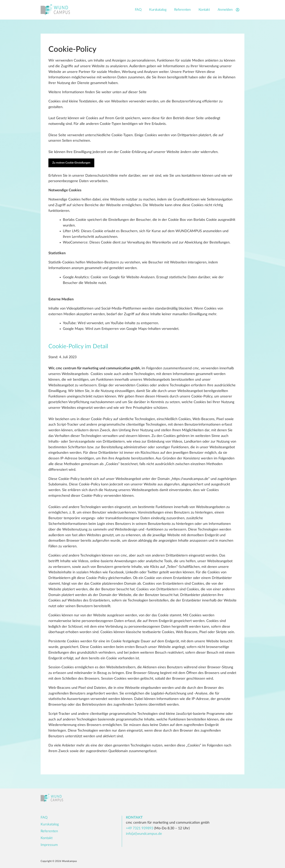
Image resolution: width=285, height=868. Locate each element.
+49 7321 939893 (140, 828)
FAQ (138, 10)
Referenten (182, 10)
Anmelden (229, 10)
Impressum (49, 845)
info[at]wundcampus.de (144, 834)
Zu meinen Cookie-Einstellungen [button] (71, 163)
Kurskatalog (158, 10)
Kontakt (204, 10)
